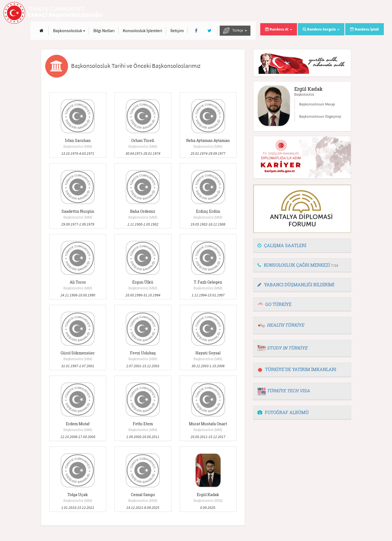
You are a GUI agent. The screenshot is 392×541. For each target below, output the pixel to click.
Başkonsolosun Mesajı (317, 104)
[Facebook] (324, 13)
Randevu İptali (365, 29)
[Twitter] (337, 13)
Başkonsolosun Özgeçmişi (320, 116)
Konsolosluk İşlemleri (270, 13)
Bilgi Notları (232, 13)
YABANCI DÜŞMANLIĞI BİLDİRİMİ (296, 285)
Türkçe (363, 13)
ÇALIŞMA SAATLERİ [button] (282, 245)
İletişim (305, 13)
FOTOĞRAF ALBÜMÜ (283, 412)
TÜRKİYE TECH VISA (288, 390)
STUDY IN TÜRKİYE (287, 348)
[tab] (302, 246)
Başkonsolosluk (197, 13)
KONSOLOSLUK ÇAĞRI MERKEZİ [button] (298, 265)
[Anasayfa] (169, 13)
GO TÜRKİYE (278, 304)
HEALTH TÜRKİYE (285, 325)
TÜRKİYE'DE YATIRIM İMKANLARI (297, 369)
